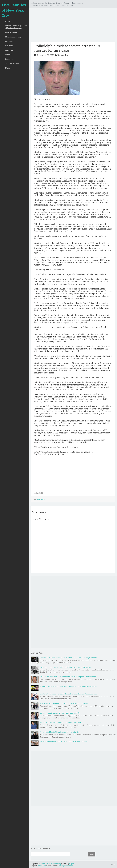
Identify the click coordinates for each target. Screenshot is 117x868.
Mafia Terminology (13, 37)
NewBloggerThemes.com (65, 866)
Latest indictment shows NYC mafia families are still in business (65, 667)
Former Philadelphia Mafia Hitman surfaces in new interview (64, 742)
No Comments (41, 499)
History (8, 68)
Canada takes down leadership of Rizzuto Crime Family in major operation (69, 658)
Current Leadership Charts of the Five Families (16, 27)
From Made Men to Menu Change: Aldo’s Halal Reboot (61, 732)
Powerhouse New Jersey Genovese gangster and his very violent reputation (69, 686)
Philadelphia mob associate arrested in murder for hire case (67, 48)
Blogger (72, 864)
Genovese (9, 46)
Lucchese (9, 41)
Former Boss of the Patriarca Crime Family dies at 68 (60, 723)
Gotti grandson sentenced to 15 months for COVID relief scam (64, 703)
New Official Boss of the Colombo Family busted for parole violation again (69, 677)
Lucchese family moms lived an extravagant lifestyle (60, 713)
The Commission (12, 64)
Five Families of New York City (14, 10)
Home (8, 21)
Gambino (9, 50)
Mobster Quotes (11, 32)
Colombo (9, 55)
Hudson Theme (41, 866)
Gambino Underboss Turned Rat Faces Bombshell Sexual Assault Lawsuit (68, 694)
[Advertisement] (73, 26)
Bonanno (9, 59)
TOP (113, 864)
